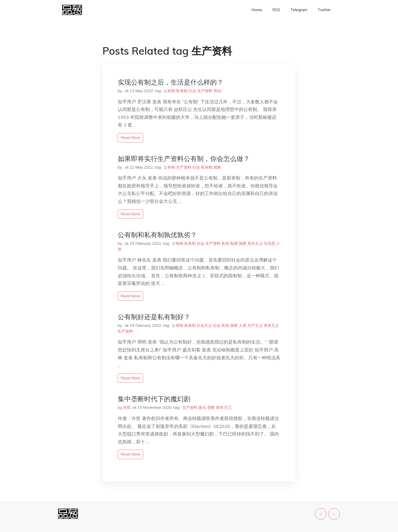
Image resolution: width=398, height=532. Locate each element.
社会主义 (204, 325)
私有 (225, 243)
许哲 (127, 407)
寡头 (202, 407)
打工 (228, 407)
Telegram (299, 10)
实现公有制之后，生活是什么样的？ (171, 82)
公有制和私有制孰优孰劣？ (157, 235)
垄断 (211, 407)
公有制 (169, 91)
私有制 (182, 91)
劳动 (217, 91)
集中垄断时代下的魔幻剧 (154, 399)
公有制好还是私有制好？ (154, 317)
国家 (217, 167)
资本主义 (255, 243)
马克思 (269, 243)
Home (257, 10)
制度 (234, 243)
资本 (220, 407)
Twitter (324, 10)
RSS (276, 10)
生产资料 (205, 91)
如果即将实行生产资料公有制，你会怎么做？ (184, 159)
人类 (243, 325)
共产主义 (255, 325)
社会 (192, 91)
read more (130, 138)
